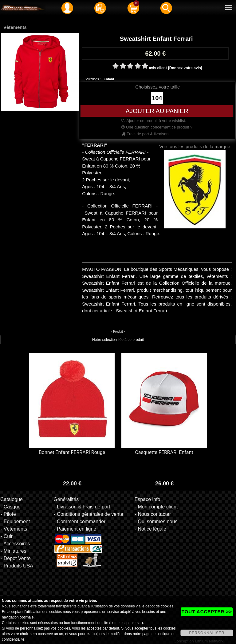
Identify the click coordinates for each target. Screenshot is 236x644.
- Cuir (7, 536)
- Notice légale (151, 529)
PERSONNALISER (207, 633)
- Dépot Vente (16, 558)
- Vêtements (14, 529)
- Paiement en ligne (75, 529)
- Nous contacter (153, 514)
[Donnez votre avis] (185, 68)
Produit (118, 332)
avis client (158, 68)
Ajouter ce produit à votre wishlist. (154, 121)
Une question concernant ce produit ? (157, 127)
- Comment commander (80, 522)
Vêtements (15, 27)
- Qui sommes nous (156, 522)
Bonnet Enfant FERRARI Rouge (72, 452)
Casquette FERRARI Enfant (164, 452)
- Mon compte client (156, 507)
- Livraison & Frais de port (82, 507)
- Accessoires (15, 544)
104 (157, 98)
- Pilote (8, 514)
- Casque (11, 507)
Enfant (109, 79)
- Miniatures (14, 551)
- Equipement (15, 522)
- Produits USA (17, 566)
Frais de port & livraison (145, 134)
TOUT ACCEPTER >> (207, 612)
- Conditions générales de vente (88, 514)
